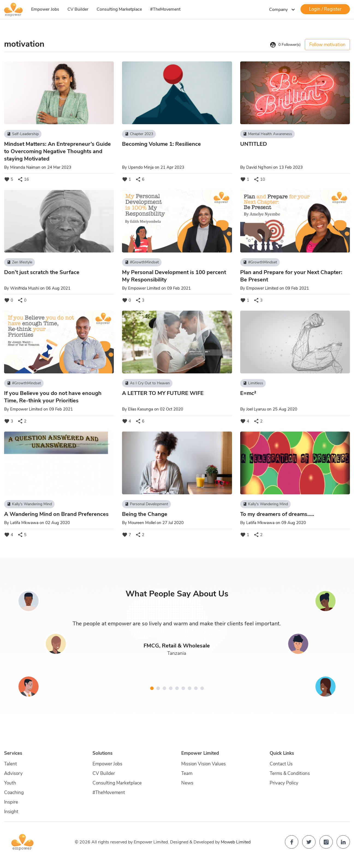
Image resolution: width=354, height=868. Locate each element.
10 (259, 179)
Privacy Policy (284, 783)
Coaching (14, 793)
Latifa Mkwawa (24, 523)
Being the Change (145, 514)
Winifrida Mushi (25, 288)
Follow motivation (327, 45)
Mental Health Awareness (267, 134)
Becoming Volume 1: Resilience (161, 144)
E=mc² (248, 393)
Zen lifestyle (20, 262)
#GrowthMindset (142, 262)
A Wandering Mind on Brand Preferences (56, 514)
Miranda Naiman (25, 167)
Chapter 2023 (139, 134)
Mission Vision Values (203, 764)
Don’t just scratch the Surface (42, 272)
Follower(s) (285, 45)
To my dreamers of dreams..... (277, 514)
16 (23, 179)
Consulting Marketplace (119, 9)
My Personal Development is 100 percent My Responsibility (174, 276)
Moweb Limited (236, 842)
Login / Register (325, 9)
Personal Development (146, 504)
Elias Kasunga (141, 409)
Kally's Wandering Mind (29, 504)
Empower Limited (144, 288)
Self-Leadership (23, 134)
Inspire (11, 802)
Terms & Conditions (290, 773)
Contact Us (281, 764)
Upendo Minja (141, 167)
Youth (10, 783)
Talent (11, 764)
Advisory (13, 773)
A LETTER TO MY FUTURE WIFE (163, 393)
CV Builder (78, 9)
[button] (152, 688)
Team (187, 773)
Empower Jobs (45, 9)
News (187, 783)
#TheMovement (165, 9)
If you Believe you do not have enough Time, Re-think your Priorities (53, 397)
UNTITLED (254, 144)
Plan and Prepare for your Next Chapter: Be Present (291, 276)
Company (283, 10)
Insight (11, 812)
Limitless (253, 383)
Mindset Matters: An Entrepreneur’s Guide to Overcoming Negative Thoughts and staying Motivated (57, 151)
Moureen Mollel (142, 523)
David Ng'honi (259, 167)
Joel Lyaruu (256, 409)
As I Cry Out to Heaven (147, 383)
